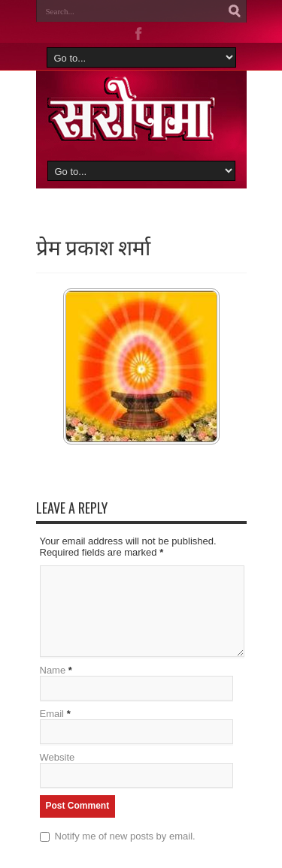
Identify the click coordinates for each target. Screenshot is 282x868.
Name (53, 670)
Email (52, 714)
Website (58, 757)
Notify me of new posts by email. (125, 836)
